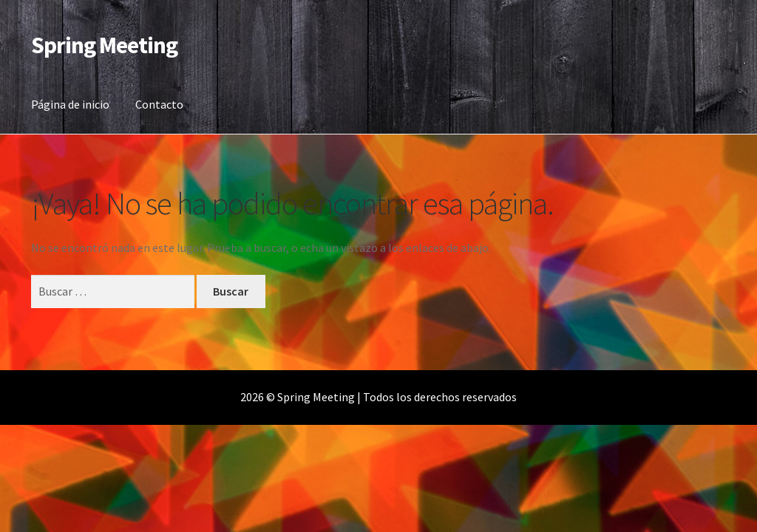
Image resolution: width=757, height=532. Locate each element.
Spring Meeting (104, 45)
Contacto (159, 104)
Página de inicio (70, 104)
